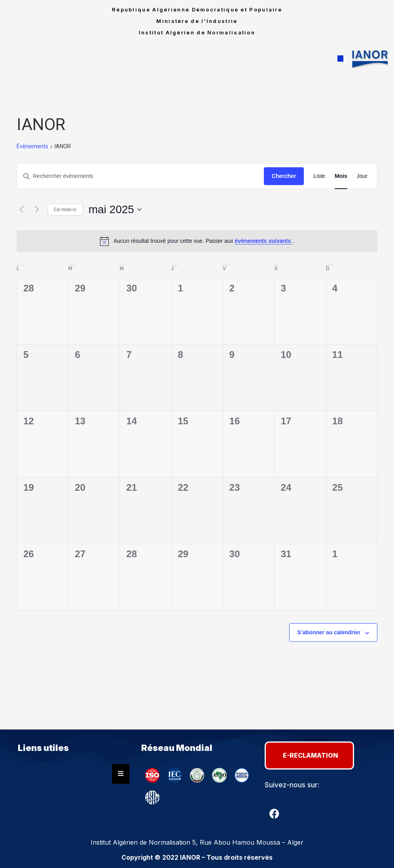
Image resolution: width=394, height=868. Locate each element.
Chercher (284, 176)
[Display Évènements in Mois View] (341, 176)
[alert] (197, 241)
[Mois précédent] (21, 210)
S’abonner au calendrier (329, 632)
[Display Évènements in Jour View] (362, 176)
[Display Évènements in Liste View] (319, 176)
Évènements (32, 146)
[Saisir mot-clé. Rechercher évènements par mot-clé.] (140, 176)
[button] (340, 59)
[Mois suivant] (37, 210)
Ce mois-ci (65, 210)
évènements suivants (264, 241)
